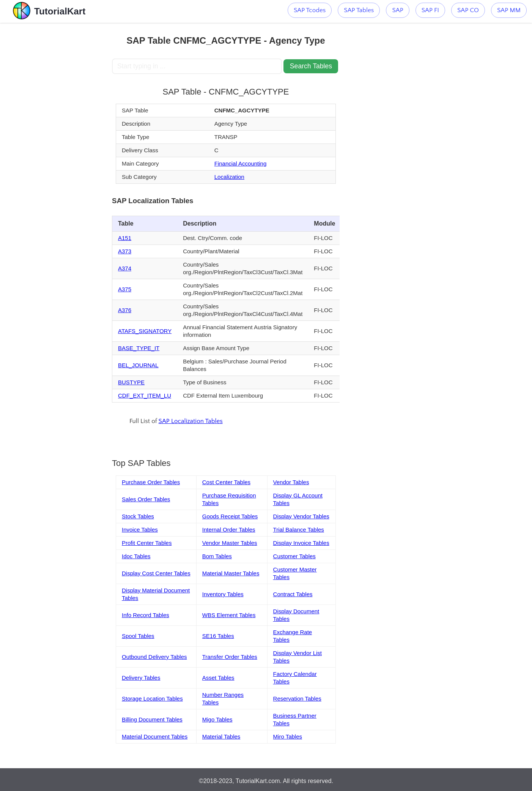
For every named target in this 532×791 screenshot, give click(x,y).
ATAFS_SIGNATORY (145, 331)
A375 (125, 289)
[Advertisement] (56, 137)
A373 (125, 251)
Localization (229, 177)
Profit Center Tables (147, 543)
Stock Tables (138, 516)
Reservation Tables (297, 699)
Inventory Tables (223, 594)
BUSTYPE (131, 382)
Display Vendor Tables (301, 516)
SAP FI (430, 10)
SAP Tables (359, 10)
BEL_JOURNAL (138, 365)
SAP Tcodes (310, 10)
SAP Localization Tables (191, 421)
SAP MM (509, 10)
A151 (125, 238)
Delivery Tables (141, 678)
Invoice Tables (140, 530)
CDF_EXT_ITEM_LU (145, 395)
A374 (125, 268)
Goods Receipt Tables (230, 516)
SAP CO (468, 10)
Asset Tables (218, 678)
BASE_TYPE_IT (139, 348)
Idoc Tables (136, 556)
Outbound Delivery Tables (154, 657)
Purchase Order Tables (151, 482)
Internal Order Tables (229, 530)
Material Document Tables (155, 737)
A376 (125, 310)
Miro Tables (288, 737)
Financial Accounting (241, 163)
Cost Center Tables (226, 482)
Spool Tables (138, 636)
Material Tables (221, 737)
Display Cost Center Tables (156, 573)
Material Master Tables (231, 573)
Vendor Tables (291, 482)
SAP (397, 10)
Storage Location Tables (152, 699)
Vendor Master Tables (230, 543)
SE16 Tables (218, 636)
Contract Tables (293, 594)
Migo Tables (217, 719)
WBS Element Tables (229, 615)
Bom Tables (217, 556)
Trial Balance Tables (299, 530)
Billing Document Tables (152, 719)
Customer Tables (294, 556)
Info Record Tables (146, 615)
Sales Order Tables (146, 499)
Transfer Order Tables (230, 657)
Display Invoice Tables (301, 543)
